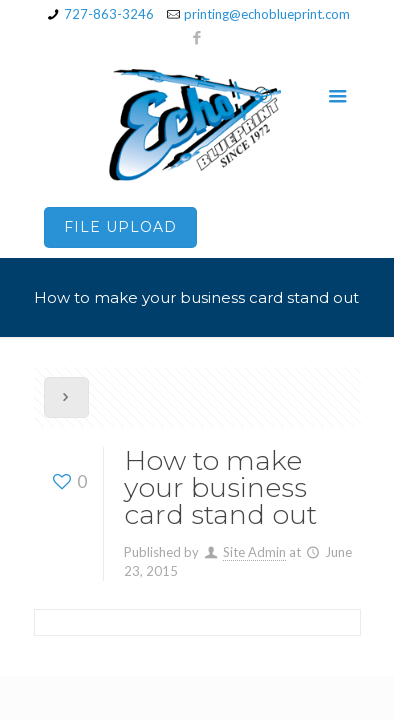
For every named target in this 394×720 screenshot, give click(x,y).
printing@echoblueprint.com (267, 14)
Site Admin (254, 552)
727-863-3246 (109, 14)
